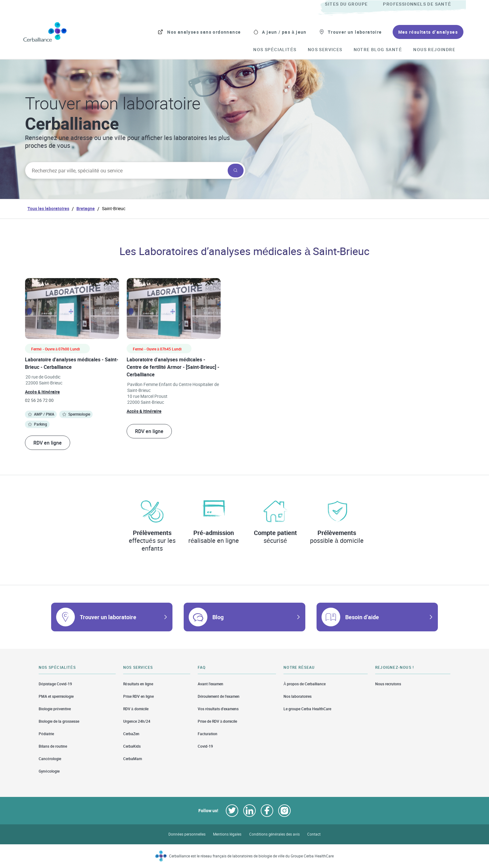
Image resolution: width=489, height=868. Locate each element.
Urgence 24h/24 (137, 721)
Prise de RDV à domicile (218, 721)
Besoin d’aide (362, 617)
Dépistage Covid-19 (55, 684)
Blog (218, 617)
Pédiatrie (46, 734)
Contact (314, 834)
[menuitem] (353, 4)
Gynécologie (49, 771)
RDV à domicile (136, 709)
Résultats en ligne (138, 684)
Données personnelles (187, 834)
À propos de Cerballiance (305, 684)
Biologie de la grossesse (59, 721)
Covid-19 (205, 746)
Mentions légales (227, 834)
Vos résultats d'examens (218, 709)
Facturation (208, 734)
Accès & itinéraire (42, 392)
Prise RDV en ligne (138, 696)
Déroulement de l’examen (219, 696)
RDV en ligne (48, 443)
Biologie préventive (55, 709)
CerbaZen (131, 734)
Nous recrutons (388, 684)
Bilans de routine (53, 746)
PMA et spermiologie (56, 696)
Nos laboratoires (298, 696)
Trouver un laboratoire (108, 617)
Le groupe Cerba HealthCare (307, 709)
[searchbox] (126, 171)
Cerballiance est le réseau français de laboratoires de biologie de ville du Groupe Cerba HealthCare (252, 856)
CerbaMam (133, 759)
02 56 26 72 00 (39, 400)
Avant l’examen (211, 684)
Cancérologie (50, 759)
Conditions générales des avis (274, 834)
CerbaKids (132, 746)
